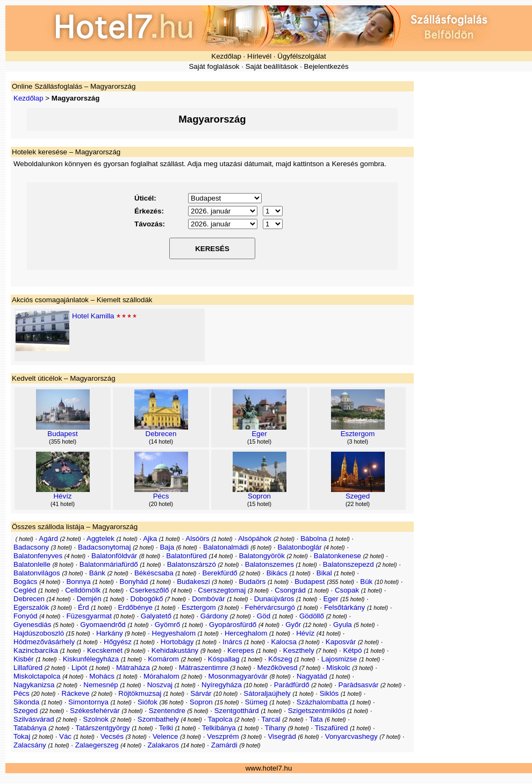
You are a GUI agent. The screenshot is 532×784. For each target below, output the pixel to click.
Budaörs (253, 582)
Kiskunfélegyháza (91, 659)
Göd (264, 616)
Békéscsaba (154, 573)
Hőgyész (118, 642)
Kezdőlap (226, 56)
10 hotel (387, 582)
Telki (166, 728)
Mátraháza (133, 668)
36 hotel (171, 702)
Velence (165, 736)
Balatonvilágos (37, 573)
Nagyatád (312, 676)
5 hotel (64, 625)
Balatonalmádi (226, 547)
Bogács (25, 582)
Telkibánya (219, 728)
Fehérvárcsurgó (270, 607)
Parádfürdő (292, 685)
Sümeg (256, 702)
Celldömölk (83, 590)
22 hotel (358, 504)
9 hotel (135, 633)
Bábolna (314, 539)
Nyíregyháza (222, 685)
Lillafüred (28, 668)
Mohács (102, 676)
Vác (65, 736)
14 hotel (161, 441)
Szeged (358, 496)
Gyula (343, 625)
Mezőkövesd (278, 668)
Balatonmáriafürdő (109, 564)
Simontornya (88, 702)
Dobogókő (147, 599)
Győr (293, 625)
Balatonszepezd (348, 564)
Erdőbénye (135, 607)
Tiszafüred (332, 728)
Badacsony (31, 547)
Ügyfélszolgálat (301, 56)
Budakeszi (193, 582)
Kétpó (353, 650)
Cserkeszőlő (149, 590)
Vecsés (112, 736)
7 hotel (176, 599)
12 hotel (315, 625)
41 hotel (63, 504)
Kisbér (24, 659)
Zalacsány (30, 745)
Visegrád (282, 736)
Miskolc (338, 668)
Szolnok (96, 719)
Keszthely (299, 650)
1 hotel (127, 539)
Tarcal (271, 719)
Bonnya (78, 582)
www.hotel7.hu (269, 768)
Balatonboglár (299, 547)
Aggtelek (100, 539)
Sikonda (26, 702)
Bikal (324, 573)
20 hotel (161, 504)
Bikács (277, 573)
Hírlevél (259, 56)
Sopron (259, 496)
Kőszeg (280, 659)
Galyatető (156, 616)
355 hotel (63, 441)
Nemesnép (100, 685)
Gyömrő (167, 625)
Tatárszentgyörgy (103, 728)
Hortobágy (177, 642)
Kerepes (241, 650)
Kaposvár (341, 642)
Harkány (110, 633)
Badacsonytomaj (105, 547)
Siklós (329, 693)
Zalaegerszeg (97, 745)
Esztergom (358, 434)
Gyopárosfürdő (233, 625)
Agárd (48, 539)
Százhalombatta (322, 702)
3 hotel (358, 441)
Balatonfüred (186, 556)
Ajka (150, 539)
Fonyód (25, 616)
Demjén (89, 599)
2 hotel (70, 539)
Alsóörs (197, 539)
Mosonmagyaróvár (238, 676)
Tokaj (22, 736)
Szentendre (167, 711)
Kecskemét (105, 650)
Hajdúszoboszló (39, 633)
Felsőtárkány (344, 607)
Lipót (79, 668)
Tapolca (220, 719)
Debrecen (161, 434)
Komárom (163, 659)
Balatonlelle (32, 564)
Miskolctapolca (37, 676)
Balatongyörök (262, 556)
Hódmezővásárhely (44, 642)
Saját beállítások (272, 66)
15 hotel (260, 441)
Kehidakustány (175, 650)
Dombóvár (208, 599)
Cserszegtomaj (222, 590)
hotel (24, 539)
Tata (316, 719)
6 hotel (186, 547)
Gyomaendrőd (103, 625)
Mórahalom (161, 676)
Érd (84, 607)
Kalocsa (284, 642)
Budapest (62, 434)
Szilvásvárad (34, 719)
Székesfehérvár (95, 711)
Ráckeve (76, 693)
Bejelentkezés (326, 66)
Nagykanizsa (34, 685)
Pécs (161, 496)
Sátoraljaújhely (267, 693)
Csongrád (290, 590)
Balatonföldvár (114, 556)
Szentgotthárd (237, 711)
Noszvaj (160, 685)
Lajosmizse (339, 659)
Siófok (148, 702)
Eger (259, 434)
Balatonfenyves (38, 556)
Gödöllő (312, 616)
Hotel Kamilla (93, 316)
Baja (167, 547)
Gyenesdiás (32, 625)
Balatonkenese (337, 556)
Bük (366, 582)
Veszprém (223, 736)
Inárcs (232, 642)
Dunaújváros (274, 599)
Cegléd (25, 590)
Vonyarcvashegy (351, 736)
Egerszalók (31, 607)
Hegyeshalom (174, 633)
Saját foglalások (214, 66)
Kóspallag (224, 659)
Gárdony (214, 616)
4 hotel (334, 547)
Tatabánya (30, 728)
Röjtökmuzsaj (140, 693)
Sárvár (201, 693)
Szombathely (158, 719)
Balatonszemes (269, 564)
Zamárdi (224, 745)
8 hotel (150, 556)
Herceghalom (246, 633)
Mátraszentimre (204, 668)
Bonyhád (134, 582)
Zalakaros (163, 745)
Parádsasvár (359, 685)
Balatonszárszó (192, 564)
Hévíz (62, 496)
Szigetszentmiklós (317, 711)
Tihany (275, 728)
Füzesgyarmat (89, 616)
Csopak (347, 590)
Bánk (97, 573)
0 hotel (124, 616)
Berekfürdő (220, 573)
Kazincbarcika (36, 650)
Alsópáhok (255, 539)
